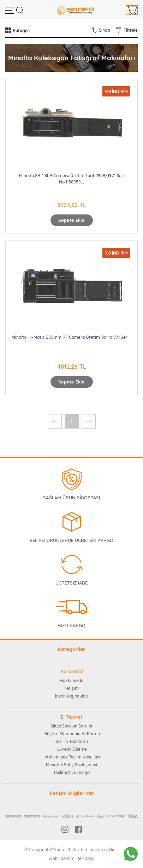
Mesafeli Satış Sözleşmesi (71, 765)
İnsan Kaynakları (72, 696)
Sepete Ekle (71, 220)
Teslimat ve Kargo (71, 772)
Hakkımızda (71, 680)
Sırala (105, 30)
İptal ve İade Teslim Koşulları (72, 757)
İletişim (71, 688)
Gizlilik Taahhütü (72, 741)
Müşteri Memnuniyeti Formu (72, 734)
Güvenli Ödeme (72, 749)
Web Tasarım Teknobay (71, 858)
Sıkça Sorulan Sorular (72, 726)
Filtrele (131, 30)
